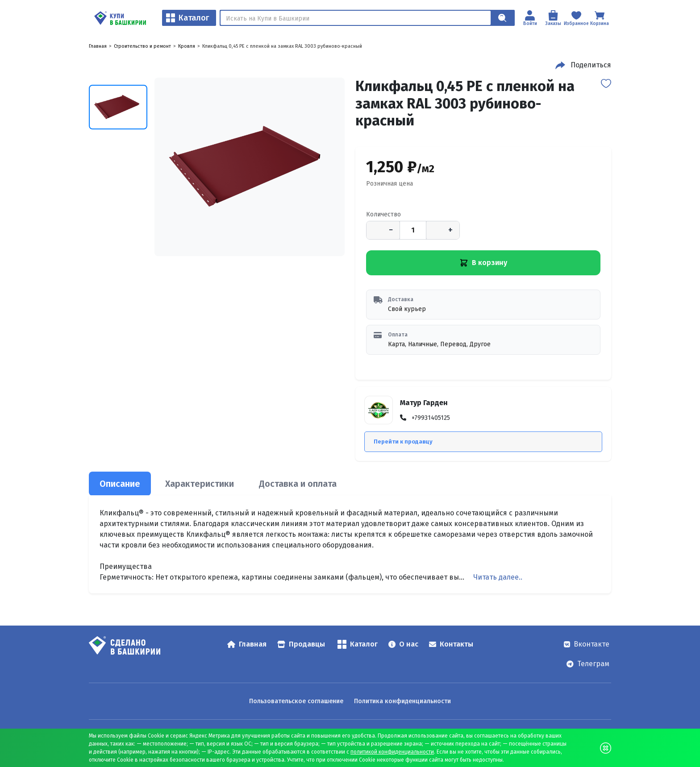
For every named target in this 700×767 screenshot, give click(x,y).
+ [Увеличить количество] (450, 230)
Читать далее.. (498, 577)
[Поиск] (356, 18)
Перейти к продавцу (403, 442)
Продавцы (301, 644)
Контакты (451, 644)
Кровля (187, 46)
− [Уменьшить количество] (391, 230)
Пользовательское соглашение (296, 701)
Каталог (188, 18)
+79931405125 (431, 418)
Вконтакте (587, 644)
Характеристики (200, 484)
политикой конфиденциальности (392, 752)
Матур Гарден (424, 403)
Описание (120, 484)
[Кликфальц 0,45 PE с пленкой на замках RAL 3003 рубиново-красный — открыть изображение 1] (250, 167)
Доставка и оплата (298, 484)
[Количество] (413, 230)
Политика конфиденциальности (402, 701)
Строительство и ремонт (142, 46)
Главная (98, 46)
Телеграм (588, 664)
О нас (403, 644)
